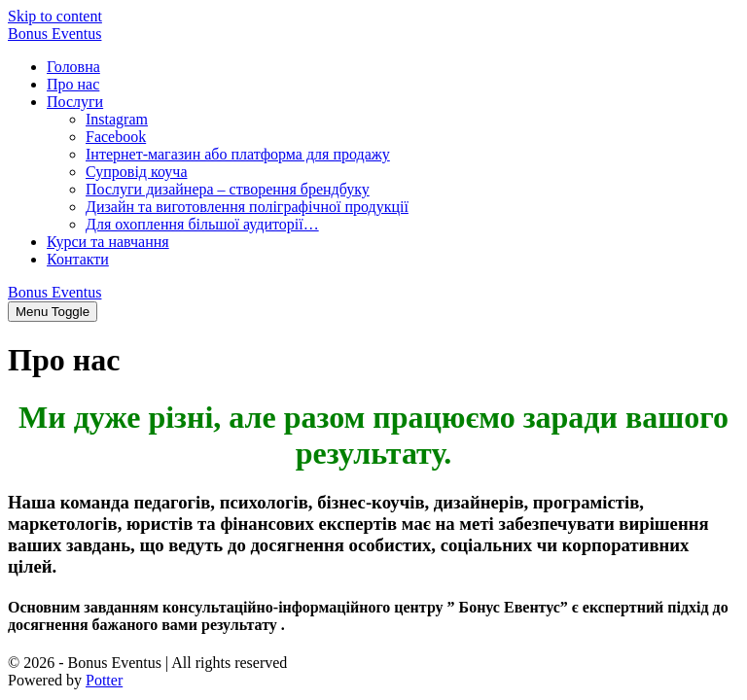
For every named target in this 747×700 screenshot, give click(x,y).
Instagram (117, 119)
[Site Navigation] (53, 312)
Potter (104, 680)
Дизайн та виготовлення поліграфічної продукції (247, 207)
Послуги (75, 102)
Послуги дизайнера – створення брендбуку (228, 189)
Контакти (78, 259)
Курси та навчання (108, 242)
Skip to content (55, 16)
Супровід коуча (136, 172)
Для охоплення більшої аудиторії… (202, 224)
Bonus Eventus (54, 34)
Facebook (116, 137)
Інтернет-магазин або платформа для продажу (238, 154)
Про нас (73, 84)
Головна (73, 67)
